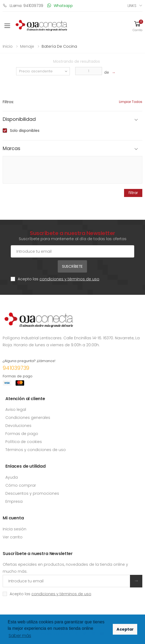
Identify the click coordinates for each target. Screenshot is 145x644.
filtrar (133, 193)
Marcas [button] (12, 149)
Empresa (14, 501)
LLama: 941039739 (23, 5)
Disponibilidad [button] (19, 119)
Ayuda (12, 477)
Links (132, 6)
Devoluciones (18, 426)
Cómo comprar (21, 485)
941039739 (16, 368)
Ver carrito (13, 537)
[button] (137, 26)
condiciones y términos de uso (69, 279)
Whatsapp (60, 5)
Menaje (27, 46)
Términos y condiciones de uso (36, 450)
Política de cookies (24, 442)
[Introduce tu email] (66, 581)
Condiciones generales (28, 418)
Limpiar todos (131, 102)
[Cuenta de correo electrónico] (73, 251)
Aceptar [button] (125, 629)
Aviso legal (16, 410)
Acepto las (59, 279)
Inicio (8, 46)
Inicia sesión (15, 529)
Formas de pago (22, 434)
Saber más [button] (20, 636)
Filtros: (8, 102)
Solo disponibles (25, 131)
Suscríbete (73, 266)
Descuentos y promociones (32, 493)
